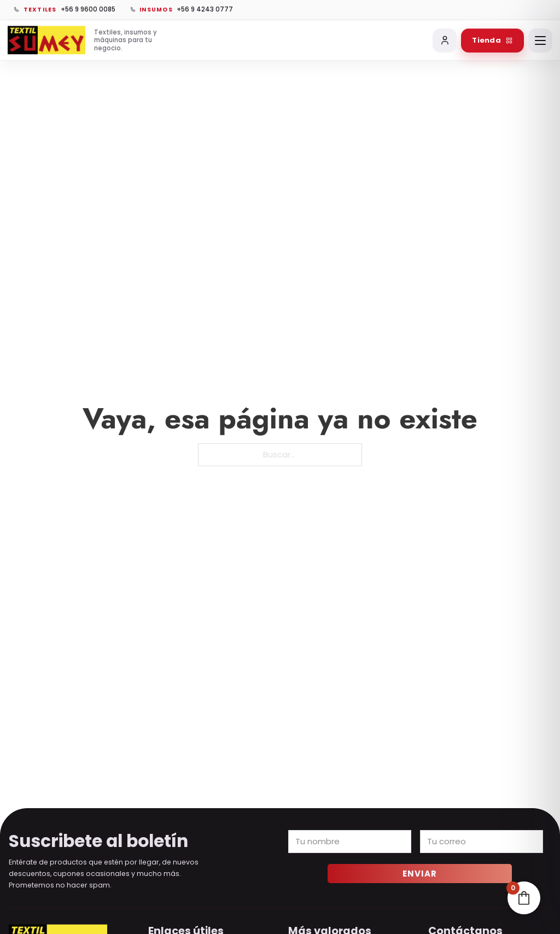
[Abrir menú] (540, 40)
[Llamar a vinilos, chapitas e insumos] (181, 10)
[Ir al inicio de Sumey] (85, 40)
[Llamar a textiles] (64, 10)
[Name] (350, 842)
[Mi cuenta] (445, 40)
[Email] (482, 842)
